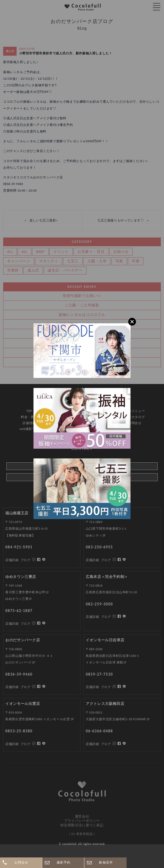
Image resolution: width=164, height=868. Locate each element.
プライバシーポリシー (82, 821)
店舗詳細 (12, 744)
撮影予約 (64, 862)
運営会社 (82, 816)
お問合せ (21, 862)
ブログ (26, 744)
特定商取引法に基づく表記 (82, 825)
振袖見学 (106, 862)
